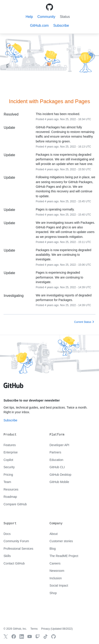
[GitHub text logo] (13, 388)
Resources (11, 489)
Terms (34, 629)
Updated (62, 629)
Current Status (83, 322)
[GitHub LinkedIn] (22, 636)
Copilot (8, 460)
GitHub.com (39, 26)
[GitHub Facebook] (14, 636)
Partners (55, 452)
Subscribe (10, 420)
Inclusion (56, 578)
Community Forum (16, 541)
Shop (53, 593)
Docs (7, 534)
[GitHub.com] (53, 636)
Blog (53, 549)
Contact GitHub (14, 563)
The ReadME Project (64, 556)
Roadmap (10, 497)
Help (29, 17)
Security (9, 467)
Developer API (59, 445)
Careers (55, 563)
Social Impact (59, 585)
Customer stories (61, 541)
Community (46, 17)
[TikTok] (46, 636)
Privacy (45, 629)
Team (7, 482)
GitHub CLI (57, 467)
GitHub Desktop (60, 475)
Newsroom (57, 571)
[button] (61, 26)
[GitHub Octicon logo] (49, 7)
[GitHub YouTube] (30, 636)
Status (65, 17)
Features (10, 445)
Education (56, 460)
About (54, 534)
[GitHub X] (6, 636)
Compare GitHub (15, 504)
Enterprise (11, 452)
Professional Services (18, 549)
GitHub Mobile (59, 482)
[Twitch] (38, 636)
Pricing (8, 475)
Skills (7, 556)
